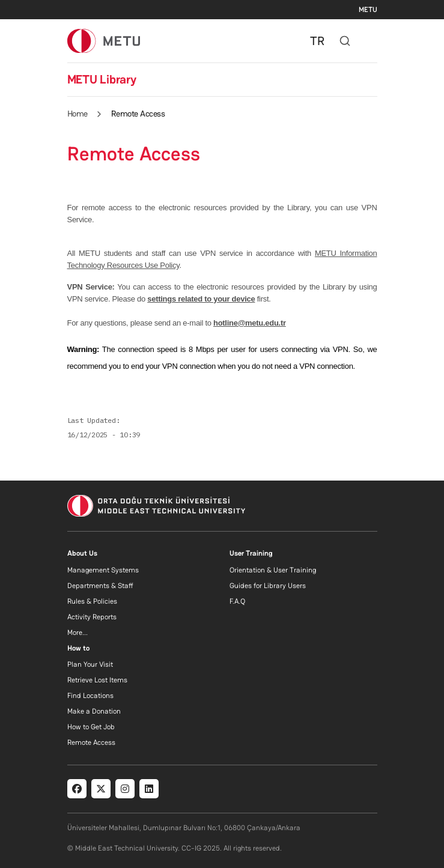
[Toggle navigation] (371, 41)
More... (78, 633)
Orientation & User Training (273, 570)
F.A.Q (237, 601)
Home (78, 114)
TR (317, 41)
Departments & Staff (100, 586)
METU (368, 10)
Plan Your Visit (90, 664)
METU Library (102, 79)
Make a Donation (94, 711)
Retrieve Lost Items (97, 680)
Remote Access (91, 742)
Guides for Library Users (268, 586)
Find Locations (90, 696)
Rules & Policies (92, 601)
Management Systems (103, 570)
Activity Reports (92, 617)
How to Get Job (91, 727)
